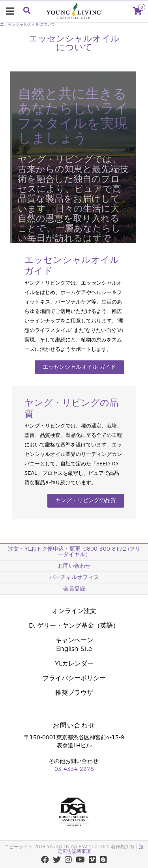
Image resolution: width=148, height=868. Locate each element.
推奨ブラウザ (74, 693)
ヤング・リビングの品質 (86, 501)
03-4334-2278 (74, 769)
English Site (74, 649)
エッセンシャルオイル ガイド (79, 367)
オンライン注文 (74, 611)
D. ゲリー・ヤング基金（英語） (74, 626)
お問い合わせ (74, 566)
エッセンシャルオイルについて (28, 24)
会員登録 (74, 589)
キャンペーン (74, 640)
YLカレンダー (74, 664)
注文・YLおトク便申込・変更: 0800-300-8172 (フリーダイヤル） (74, 552)
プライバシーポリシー (74, 678)
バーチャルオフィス (74, 577)
